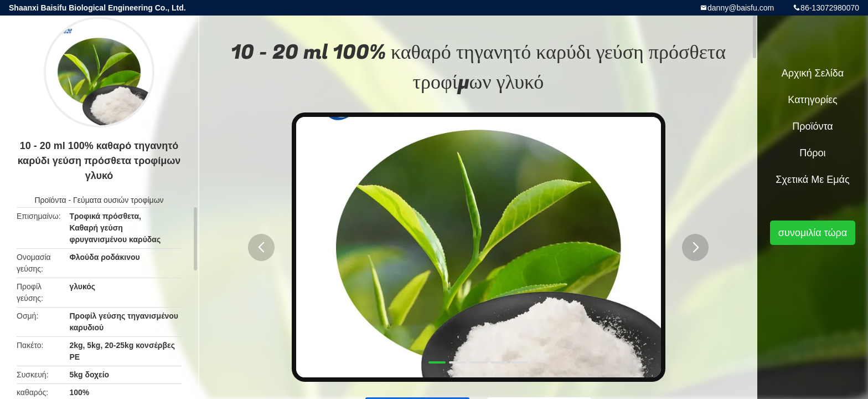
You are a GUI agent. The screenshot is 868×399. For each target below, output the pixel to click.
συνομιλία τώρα (813, 233)
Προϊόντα (50, 200)
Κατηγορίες (812, 100)
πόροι (812, 153)
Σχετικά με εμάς (812, 180)
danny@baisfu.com (741, 8)
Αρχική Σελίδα (813, 73)
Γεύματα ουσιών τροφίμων (118, 200)
